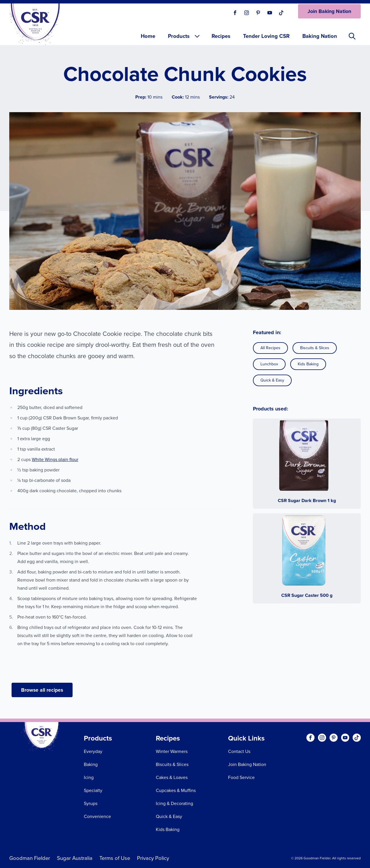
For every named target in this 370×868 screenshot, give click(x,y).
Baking (91, 764)
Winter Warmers (172, 751)
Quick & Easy (272, 380)
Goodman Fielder (30, 858)
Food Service (241, 777)
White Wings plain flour (55, 459)
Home (148, 36)
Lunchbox (269, 364)
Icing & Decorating (174, 803)
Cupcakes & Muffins (176, 790)
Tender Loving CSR (266, 36)
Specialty (93, 790)
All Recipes (270, 348)
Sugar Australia (75, 858)
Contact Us (239, 751)
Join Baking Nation (329, 11)
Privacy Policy (153, 858)
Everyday (93, 751)
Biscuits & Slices (315, 348)
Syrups (91, 803)
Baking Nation (320, 36)
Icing (89, 777)
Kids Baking (308, 364)
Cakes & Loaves (172, 777)
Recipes (221, 36)
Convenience (97, 816)
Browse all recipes (42, 690)
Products (184, 36)
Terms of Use (115, 858)
